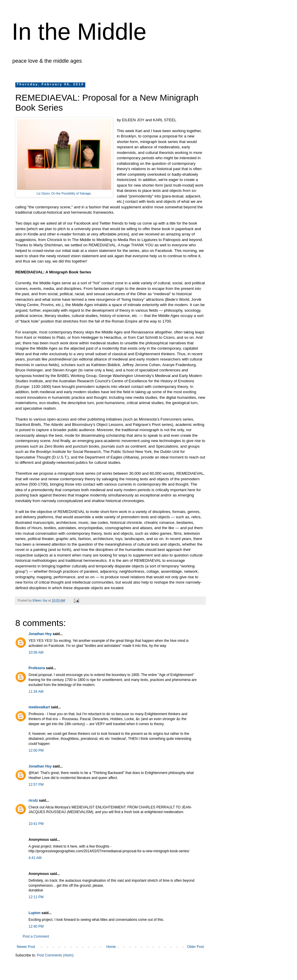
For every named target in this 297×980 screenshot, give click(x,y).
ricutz (33, 800)
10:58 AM (36, 652)
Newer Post (26, 947)
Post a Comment (36, 936)
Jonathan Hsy (40, 634)
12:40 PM (36, 926)
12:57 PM (36, 785)
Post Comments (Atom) (55, 955)
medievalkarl (39, 707)
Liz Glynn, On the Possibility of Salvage (64, 193)
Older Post (195, 947)
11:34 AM (36, 692)
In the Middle (79, 32)
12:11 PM (36, 897)
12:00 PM (36, 750)
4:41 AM (35, 858)
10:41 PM (36, 824)
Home (111, 947)
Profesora (37, 668)
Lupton (35, 913)
